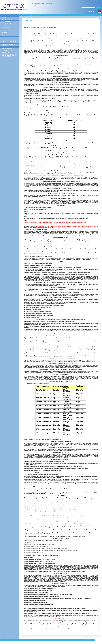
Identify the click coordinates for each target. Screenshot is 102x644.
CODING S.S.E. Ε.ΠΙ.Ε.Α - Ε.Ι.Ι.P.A (9, 42)
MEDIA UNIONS (5, 27)
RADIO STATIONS (6, 21)
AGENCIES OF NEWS (7, 23)
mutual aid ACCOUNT (6, 53)
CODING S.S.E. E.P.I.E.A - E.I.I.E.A (9, 38)
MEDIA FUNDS (5, 29)
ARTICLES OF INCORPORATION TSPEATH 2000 (9, 45)
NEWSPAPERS (5, 18)
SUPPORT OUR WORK (7, 49)
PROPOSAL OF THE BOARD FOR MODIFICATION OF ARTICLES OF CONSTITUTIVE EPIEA (9, 55)
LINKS (3, 35)
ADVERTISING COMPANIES (8, 31)
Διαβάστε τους (35, 23)
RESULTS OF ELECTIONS (8, 51)
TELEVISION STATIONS (7, 20)
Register (90, 12)
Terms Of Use (3, 640)
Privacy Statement (11, 640)
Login (93, 12)
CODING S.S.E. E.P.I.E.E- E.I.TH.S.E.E (10, 40)
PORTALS (4, 25)
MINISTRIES (5, 33)
